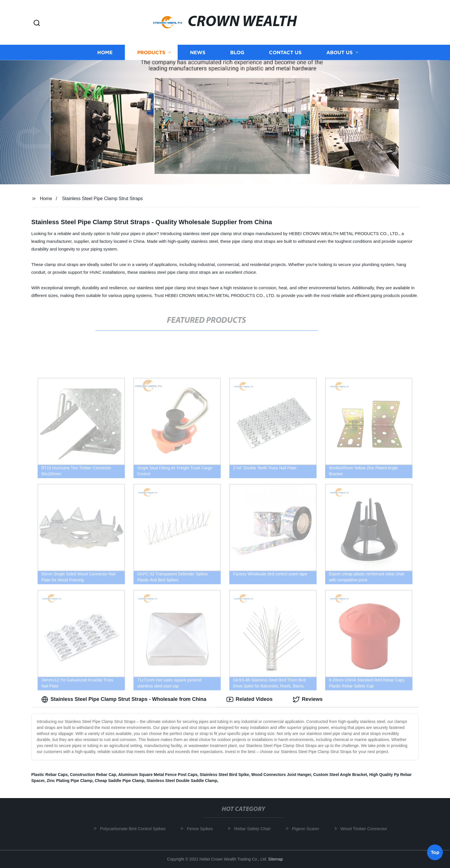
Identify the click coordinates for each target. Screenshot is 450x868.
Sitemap (276, 859)
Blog (237, 52)
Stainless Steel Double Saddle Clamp (182, 781)
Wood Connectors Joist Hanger (281, 775)
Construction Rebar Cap (93, 775)
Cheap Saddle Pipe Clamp (120, 781)
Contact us (285, 52)
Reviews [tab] (308, 699)
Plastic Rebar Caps (50, 775)
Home (105, 52)
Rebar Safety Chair (255, 829)
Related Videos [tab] (250, 699)
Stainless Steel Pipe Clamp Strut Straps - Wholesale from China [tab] (124, 699)
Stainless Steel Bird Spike (224, 775)
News (198, 52)
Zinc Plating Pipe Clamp (70, 781)
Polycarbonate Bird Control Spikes (135, 829)
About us (340, 52)
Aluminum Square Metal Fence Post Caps (158, 775)
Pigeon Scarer (308, 829)
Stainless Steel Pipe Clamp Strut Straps (102, 199)
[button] (37, 23)
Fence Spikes (202, 829)
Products (151, 52)
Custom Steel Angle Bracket (340, 775)
